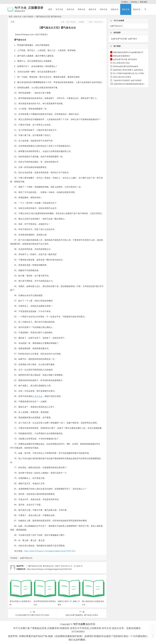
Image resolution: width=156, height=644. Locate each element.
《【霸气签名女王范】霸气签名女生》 (40, 566)
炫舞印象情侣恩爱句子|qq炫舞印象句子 (128, 52)
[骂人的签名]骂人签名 (121, 63)
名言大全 (70, 9)
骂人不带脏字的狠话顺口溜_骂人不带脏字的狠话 (132, 73)
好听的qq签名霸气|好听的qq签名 (126, 66)
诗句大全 (104, 9)
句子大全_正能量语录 (29, 8)
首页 (50, 9)
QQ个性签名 (28, 17)
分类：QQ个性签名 (68, 22)
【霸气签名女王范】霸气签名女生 (48, 17)
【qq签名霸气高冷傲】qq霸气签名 (124, 39)
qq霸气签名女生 (26, 558)
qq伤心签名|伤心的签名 (122, 77)
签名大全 (126, 9)
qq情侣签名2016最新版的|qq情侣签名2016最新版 (133, 84)
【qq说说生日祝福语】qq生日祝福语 (127, 80)
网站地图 (143, 2)
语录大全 (81, 9)
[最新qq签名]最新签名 (121, 56)
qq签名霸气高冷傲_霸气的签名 (125, 59)
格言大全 (93, 9)
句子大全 (59, 9)
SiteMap (134, 2)
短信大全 (137, 9)
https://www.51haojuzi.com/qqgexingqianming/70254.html (50, 551)
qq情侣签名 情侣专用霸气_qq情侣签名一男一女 (131, 70)
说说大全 (115, 9)
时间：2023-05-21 (96, 22)
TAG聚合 (125, 2)
